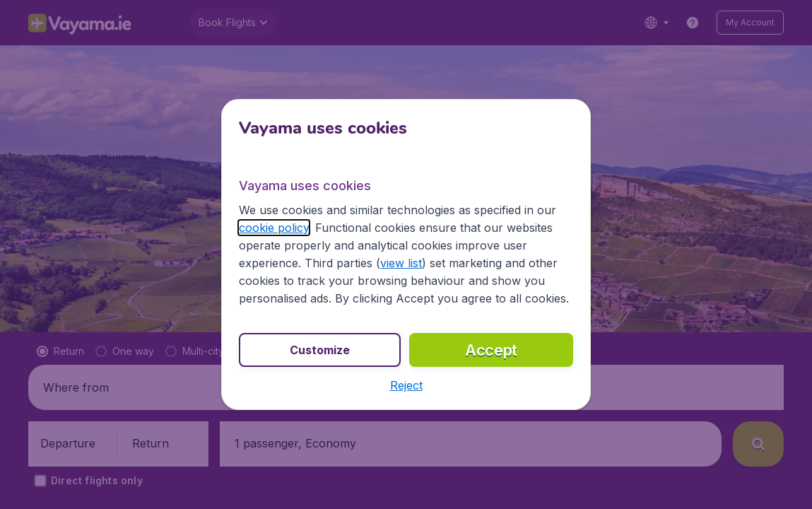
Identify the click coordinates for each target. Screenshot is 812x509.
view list (401, 263)
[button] (406, 385)
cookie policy (274, 228)
